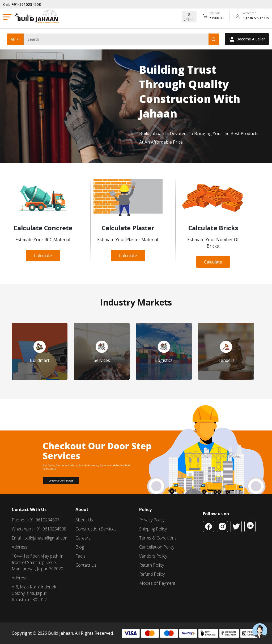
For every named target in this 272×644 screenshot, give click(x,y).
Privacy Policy (152, 520)
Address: (20, 547)
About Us (84, 520)
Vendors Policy (153, 556)
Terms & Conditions (158, 538)
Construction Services (96, 529)
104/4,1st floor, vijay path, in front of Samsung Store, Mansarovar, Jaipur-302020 (38, 562)
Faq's (80, 556)
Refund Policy (152, 574)
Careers (83, 538)
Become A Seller (247, 39)
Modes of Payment (157, 583)
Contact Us (86, 565)
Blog (80, 547)
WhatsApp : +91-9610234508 (39, 529)
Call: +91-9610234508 (22, 4)
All (16, 39)
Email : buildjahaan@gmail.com (40, 538)
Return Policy (152, 565)
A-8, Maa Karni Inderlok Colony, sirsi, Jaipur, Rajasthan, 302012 (34, 593)
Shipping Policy (153, 529)
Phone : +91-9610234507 (36, 520)
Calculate (43, 256)
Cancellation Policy (157, 547)
